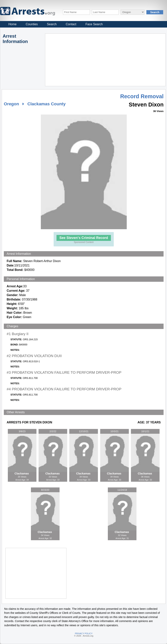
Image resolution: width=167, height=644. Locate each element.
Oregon (11, 104)
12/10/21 (84, 431)
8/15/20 (45, 490)
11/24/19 (122, 490)
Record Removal (142, 96)
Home (13, 24)
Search (52, 24)
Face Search (94, 24)
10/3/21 (115, 431)
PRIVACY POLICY (84, 633)
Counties (32, 24)
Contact (71, 24)
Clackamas (22, 473)
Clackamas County (46, 104)
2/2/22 (53, 431)
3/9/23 (22, 431)
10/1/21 (145, 431)
